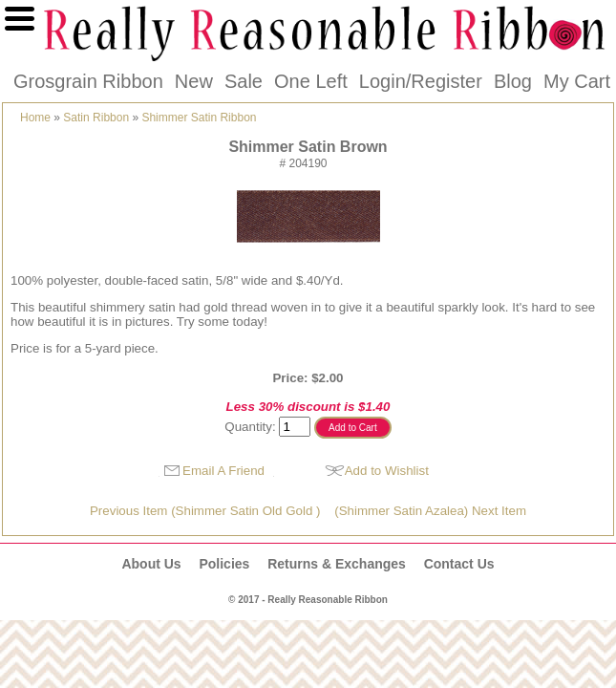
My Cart (577, 81)
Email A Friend (223, 471)
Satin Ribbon (96, 118)
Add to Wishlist (387, 471)
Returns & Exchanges (337, 564)
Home (35, 118)
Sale (244, 81)
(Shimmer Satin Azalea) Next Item (430, 511)
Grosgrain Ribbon (88, 81)
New (194, 81)
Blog (513, 81)
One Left (311, 81)
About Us (151, 564)
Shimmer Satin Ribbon (199, 118)
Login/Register (421, 81)
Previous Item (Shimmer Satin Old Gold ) (205, 511)
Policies (224, 564)
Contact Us (459, 564)
